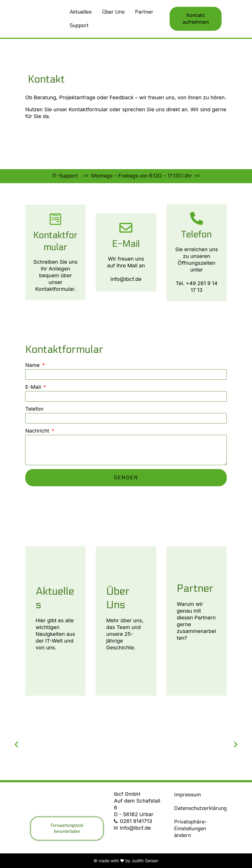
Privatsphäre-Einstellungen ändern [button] (191, 829)
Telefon (34, 409)
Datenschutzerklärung (199, 808)
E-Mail (34, 387)
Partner (144, 12)
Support (79, 26)
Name (33, 365)
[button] (16, 744)
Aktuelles (81, 12)
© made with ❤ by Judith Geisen (126, 861)
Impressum (188, 795)
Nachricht (38, 431)
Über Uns (113, 12)
